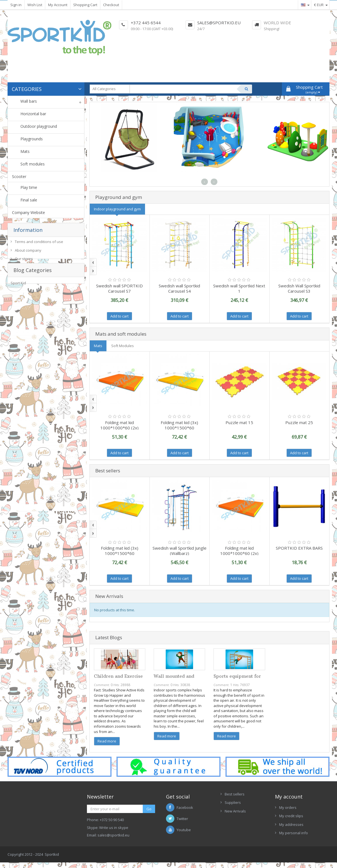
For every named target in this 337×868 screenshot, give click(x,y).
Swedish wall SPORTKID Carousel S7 (119, 288)
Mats (98, 346)
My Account (58, 5)
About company (28, 252)
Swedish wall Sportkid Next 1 (239, 288)
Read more (107, 741)
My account (289, 797)
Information (28, 230)
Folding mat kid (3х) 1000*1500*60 (179, 425)
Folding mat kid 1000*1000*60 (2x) (119, 425)
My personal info (294, 833)
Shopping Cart (85, 5)
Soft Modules (123, 346)
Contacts (232, 819)
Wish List (35, 5)
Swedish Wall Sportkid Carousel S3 (299, 288)
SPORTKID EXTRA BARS (299, 548)
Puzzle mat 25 (299, 422)
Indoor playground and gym (117, 209)
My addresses (291, 824)
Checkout (111, 5)
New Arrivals (235, 811)
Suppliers (233, 802)
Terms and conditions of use (39, 244)
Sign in (16, 5)
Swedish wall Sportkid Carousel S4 (179, 288)
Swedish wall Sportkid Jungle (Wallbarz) (180, 551)
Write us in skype (114, 828)
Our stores (24, 261)
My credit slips (291, 816)
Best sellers (235, 794)
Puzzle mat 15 (239, 422)
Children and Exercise (118, 676)
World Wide (277, 23)
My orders (288, 807)
